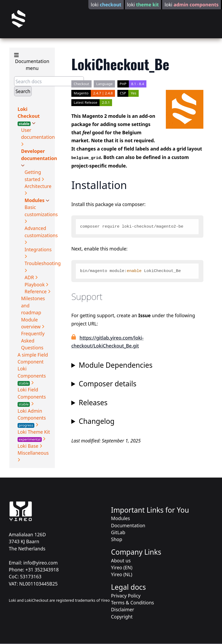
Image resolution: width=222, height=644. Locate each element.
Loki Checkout (29, 116)
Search (23, 91)
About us (121, 561)
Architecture (38, 186)
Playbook (35, 285)
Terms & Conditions (132, 603)
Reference (36, 291)
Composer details (108, 384)
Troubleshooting (43, 263)
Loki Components (32, 376)
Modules (35, 200)
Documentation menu (32, 62)
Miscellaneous (33, 453)
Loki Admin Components (32, 418)
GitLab (118, 532)
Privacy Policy (126, 596)
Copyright (122, 617)
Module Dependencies (116, 365)
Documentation (128, 525)
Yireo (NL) (122, 574)
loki (106, 5)
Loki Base (29, 446)
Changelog (97, 421)
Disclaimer (123, 609)
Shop (117, 539)
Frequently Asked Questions (33, 340)
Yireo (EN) (122, 567)
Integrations (38, 249)
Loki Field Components (32, 397)
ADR (30, 277)
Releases (93, 403)
